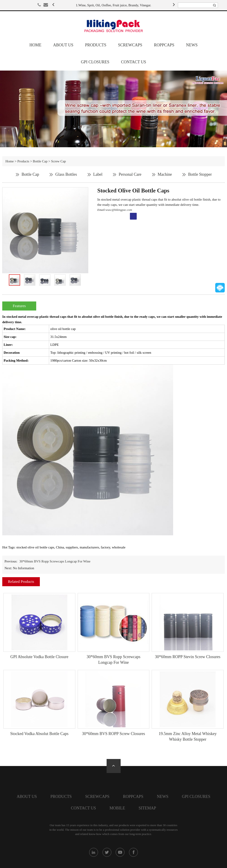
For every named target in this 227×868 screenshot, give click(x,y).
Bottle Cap (40, 161)
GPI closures (95, 62)
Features (19, 306)
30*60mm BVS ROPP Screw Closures (113, 734)
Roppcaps (164, 45)
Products (96, 45)
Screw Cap (59, 161)
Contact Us (134, 62)
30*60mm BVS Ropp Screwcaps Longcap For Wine (55, 561)
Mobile (117, 808)
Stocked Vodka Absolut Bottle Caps (39, 734)
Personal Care (130, 174)
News (192, 45)
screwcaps (130, 45)
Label (98, 174)
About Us (63, 45)
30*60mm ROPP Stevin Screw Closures (188, 657)
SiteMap (147, 808)
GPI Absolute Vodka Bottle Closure (39, 657)
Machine (165, 174)
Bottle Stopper (200, 174)
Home (35, 45)
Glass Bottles (66, 174)
